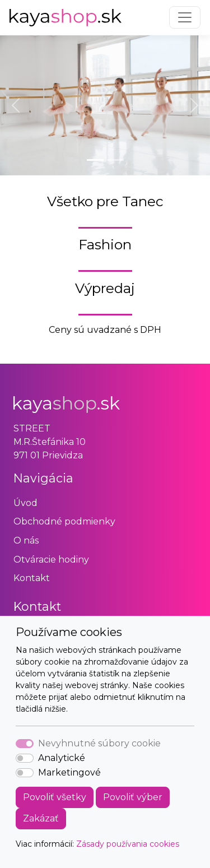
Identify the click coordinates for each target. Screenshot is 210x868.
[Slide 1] (95, 160)
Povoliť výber (133, 797)
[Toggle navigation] (185, 17)
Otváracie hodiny (51, 560)
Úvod (25, 503)
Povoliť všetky (55, 797)
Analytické (62, 758)
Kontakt (32, 578)
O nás (26, 540)
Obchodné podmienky (64, 521)
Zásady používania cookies (128, 844)
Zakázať (41, 818)
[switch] (25, 758)
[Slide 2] (115, 160)
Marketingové (69, 772)
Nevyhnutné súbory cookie (99, 743)
